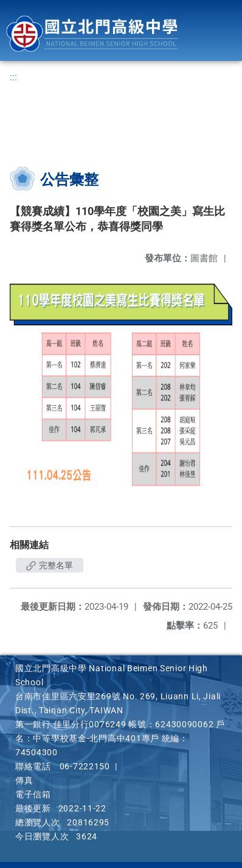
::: (13, 77)
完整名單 (50, 565)
